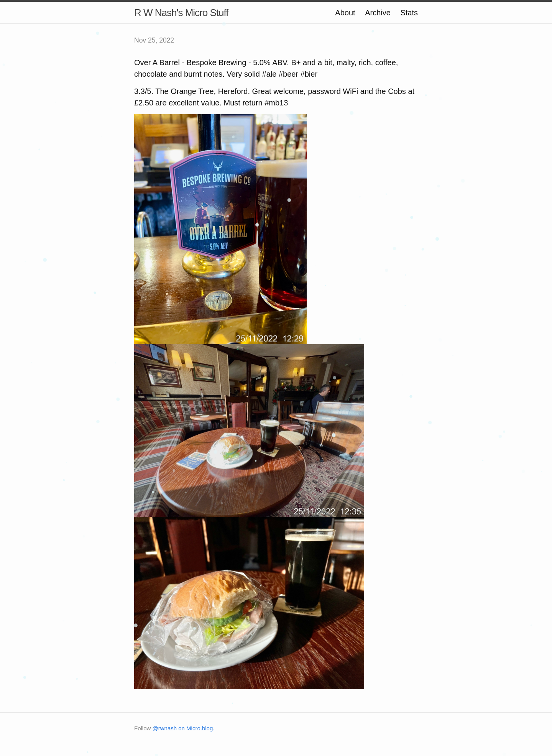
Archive (378, 13)
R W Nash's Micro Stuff (181, 13)
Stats (409, 13)
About (345, 13)
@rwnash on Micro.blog (183, 728)
